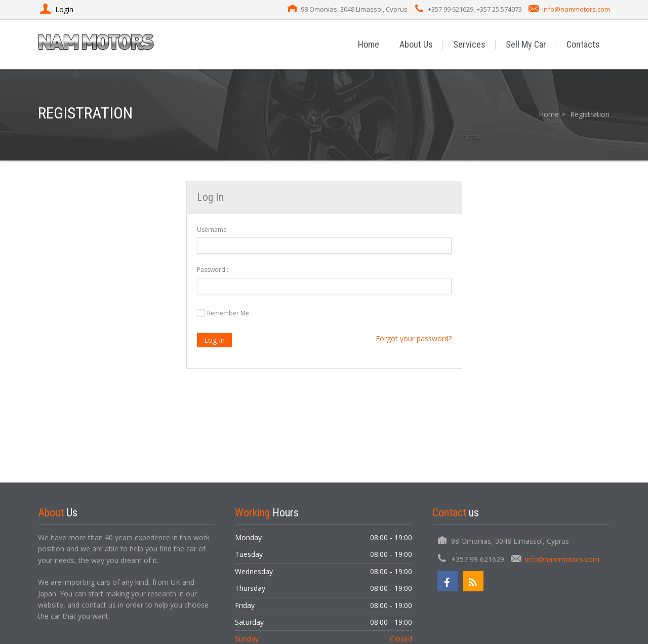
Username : (213, 230)
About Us (416, 44)
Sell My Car (526, 44)
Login (56, 9)
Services (469, 44)
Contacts (583, 44)
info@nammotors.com (576, 9)
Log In (214, 340)
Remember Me (228, 313)
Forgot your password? (414, 338)
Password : (213, 270)
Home (369, 44)
